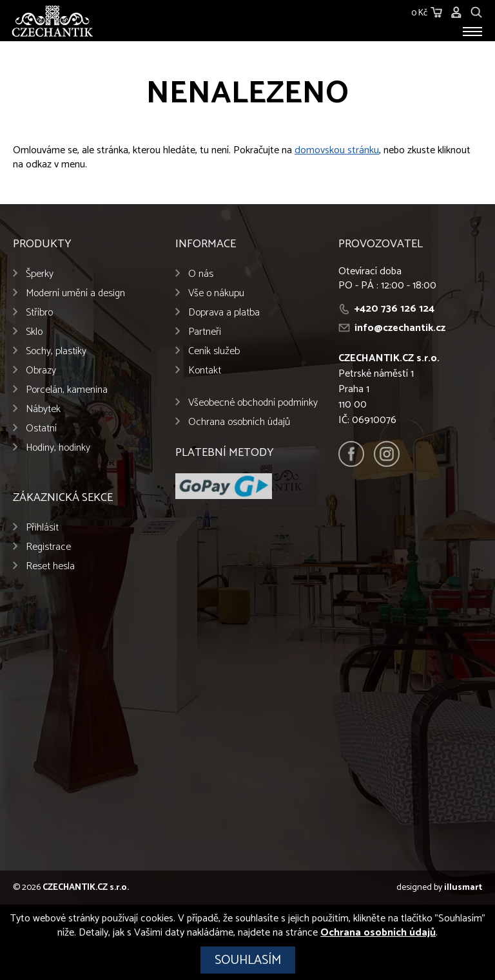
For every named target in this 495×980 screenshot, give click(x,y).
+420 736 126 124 (394, 309)
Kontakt (205, 371)
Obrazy (41, 371)
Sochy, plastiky (56, 351)
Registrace (48, 547)
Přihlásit (42, 528)
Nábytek (43, 409)
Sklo (34, 332)
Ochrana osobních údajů (239, 422)
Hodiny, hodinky (58, 448)
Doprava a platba (224, 313)
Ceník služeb (214, 351)
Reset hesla (50, 566)
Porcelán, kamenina (67, 390)
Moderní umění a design (75, 293)
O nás (201, 274)
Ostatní (41, 429)
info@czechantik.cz (400, 328)
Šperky (40, 274)
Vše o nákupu (216, 293)
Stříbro (39, 313)
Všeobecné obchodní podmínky (253, 403)
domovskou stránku (337, 150)
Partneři (205, 332)
